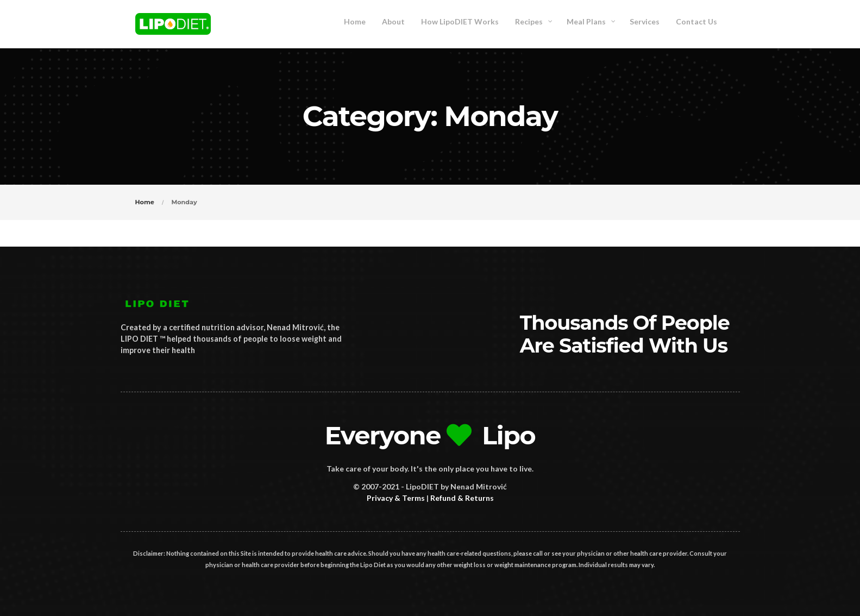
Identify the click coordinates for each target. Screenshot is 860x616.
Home (145, 202)
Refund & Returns (462, 498)
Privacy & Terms (396, 498)
